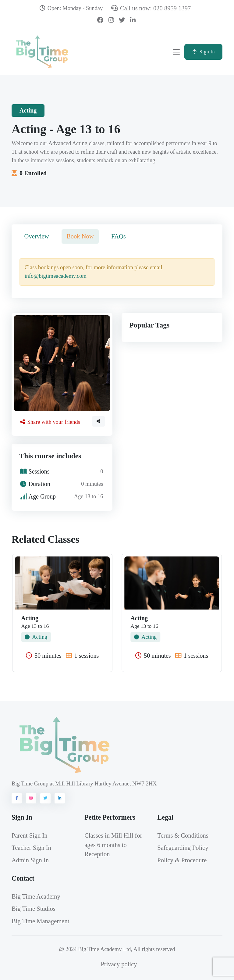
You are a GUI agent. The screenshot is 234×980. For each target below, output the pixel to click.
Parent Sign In (29, 835)
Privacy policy (119, 964)
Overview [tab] (37, 236)
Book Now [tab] (80, 236)
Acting (36, 637)
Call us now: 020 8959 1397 (151, 8)
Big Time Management (40, 921)
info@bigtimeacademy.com (56, 276)
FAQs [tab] (119, 236)
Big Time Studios (34, 909)
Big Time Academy (36, 896)
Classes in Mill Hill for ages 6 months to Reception (113, 845)
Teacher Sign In (31, 848)
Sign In (203, 52)
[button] (98, 421)
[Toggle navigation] (176, 52)
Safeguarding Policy (183, 848)
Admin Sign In (30, 860)
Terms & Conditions (183, 835)
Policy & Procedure (182, 860)
